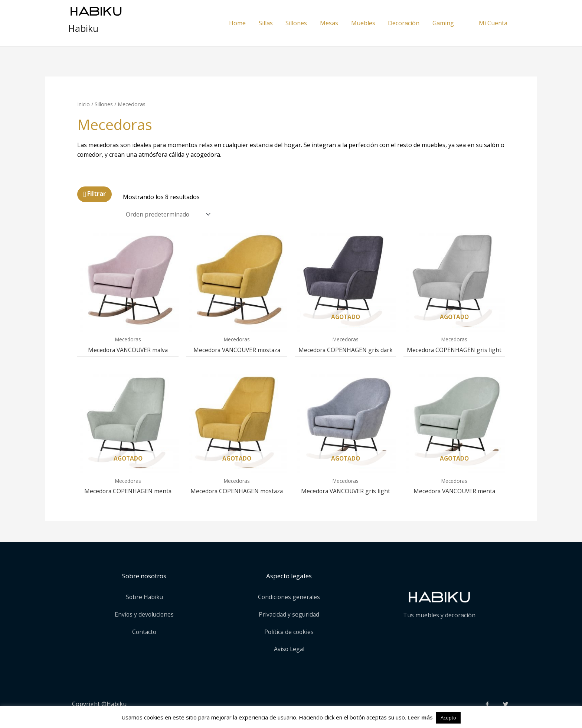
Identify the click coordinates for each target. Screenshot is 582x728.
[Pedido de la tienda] (169, 214)
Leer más (420, 717)
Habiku (83, 28)
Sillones (104, 104)
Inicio (84, 104)
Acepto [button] (448, 718)
